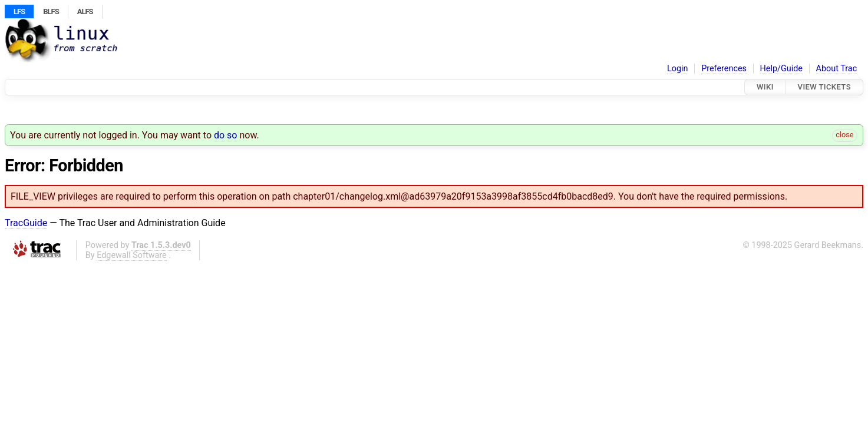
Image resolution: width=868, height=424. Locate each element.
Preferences (724, 69)
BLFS (51, 11)
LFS (19, 11)
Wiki (765, 87)
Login (678, 69)
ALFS (85, 11)
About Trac (837, 69)
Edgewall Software (132, 255)
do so (226, 135)
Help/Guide (781, 69)
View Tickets (824, 87)
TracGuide (26, 223)
